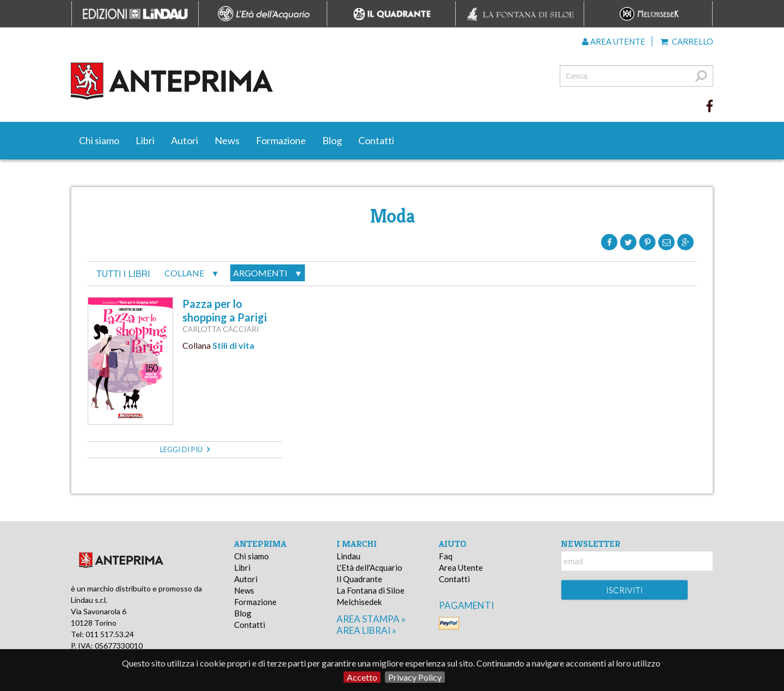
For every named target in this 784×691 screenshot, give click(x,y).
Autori (185, 140)
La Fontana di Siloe (370, 590)
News (227, 140)
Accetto (362, 677)
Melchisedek (359, 602)
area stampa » (371, 619)
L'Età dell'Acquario (369, 567)
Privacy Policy (415, 677)
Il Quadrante (359, 579)
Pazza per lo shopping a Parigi (225, 310)
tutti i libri (123, 274)
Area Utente (461, 567)
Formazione (281, 140)
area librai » (366, 630)
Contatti (376, 140)
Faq (446, 556)
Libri (145, 140)
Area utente (614, 41)
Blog (332, 140)
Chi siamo (99, 140)
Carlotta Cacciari (221, 329)
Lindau (348, 556)
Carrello (687, 41)
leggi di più (185, 449)
